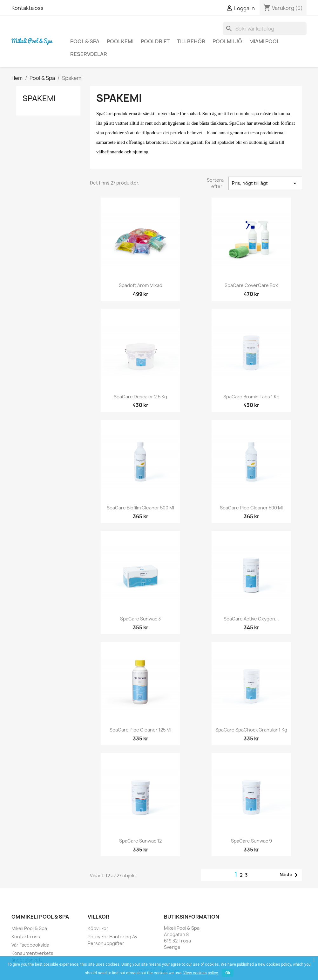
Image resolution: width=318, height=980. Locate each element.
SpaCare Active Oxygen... (251, 619)
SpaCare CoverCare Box (251, 285)
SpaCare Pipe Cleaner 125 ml (140, 730)
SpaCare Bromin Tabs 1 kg (251, 397)
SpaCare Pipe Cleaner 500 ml (251, 508)
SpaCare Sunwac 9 (251, 841)
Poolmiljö (227, 41)
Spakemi (39, 98)
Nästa (290, 875)
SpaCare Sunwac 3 (140, 619)
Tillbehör (191, 41)
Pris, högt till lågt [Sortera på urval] (265, 183)
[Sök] (265, 29)
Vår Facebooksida (30, 945)
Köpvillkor (98, 928)
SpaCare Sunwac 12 (140, 841)
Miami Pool (264, 41)
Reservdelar (89, 54)
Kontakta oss (27, 8)
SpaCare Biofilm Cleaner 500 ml (140, 508)
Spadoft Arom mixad (141, 285)
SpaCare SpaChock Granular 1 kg (251, 730)
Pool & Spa (85, 41)
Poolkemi (120, 41)
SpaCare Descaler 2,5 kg (140, 397)
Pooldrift (155, 41)
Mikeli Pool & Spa (29, 928)
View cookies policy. (201, 973)
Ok (228, 973)
